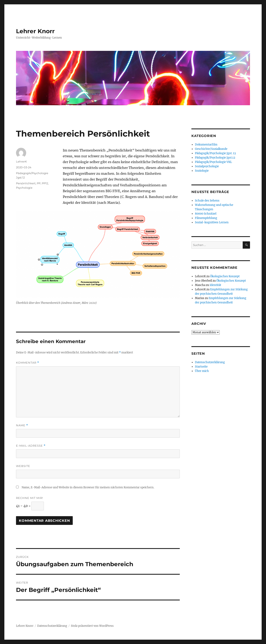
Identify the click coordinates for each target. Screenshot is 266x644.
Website (23, 466)
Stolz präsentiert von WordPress (92, 626)
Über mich (202, 371)
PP (39, 183)
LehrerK (21, 161)
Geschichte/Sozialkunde (211, 149)
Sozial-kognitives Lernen (212, 222)
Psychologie (24, 188)
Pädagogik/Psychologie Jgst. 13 (215, 153)
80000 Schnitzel (206, 214)
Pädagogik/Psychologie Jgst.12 (215, 158)
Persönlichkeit (26, 183)
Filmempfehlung (206, 218)
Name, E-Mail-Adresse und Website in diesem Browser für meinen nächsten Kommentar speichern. (88, 487)
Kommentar (28, 363)
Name (22, 425)
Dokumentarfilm (206, 145)
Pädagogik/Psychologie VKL (213, 162)
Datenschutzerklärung (210, 362)
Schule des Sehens (207, 201)
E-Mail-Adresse (31, 446)
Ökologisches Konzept (225, 276)
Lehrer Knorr (35, 31)
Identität (215, 285)
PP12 (45, 183)
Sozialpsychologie (207, 166)
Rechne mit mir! (30, 498)
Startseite (201, 367)
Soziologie (202, 171)
